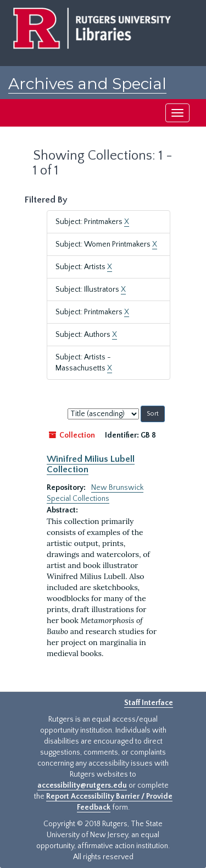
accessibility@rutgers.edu (82, 785)
